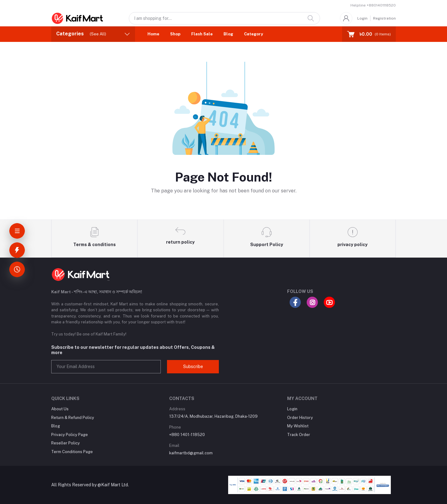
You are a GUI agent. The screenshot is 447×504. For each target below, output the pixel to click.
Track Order (299, 435)
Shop (175, 34)
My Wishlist (298, 426)
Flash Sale (202, 34)
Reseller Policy (65, 443)
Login (362, 18)
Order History (300, 418)
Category (253, 34)
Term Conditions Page (72, 452)
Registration (384, 18)
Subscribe (193, 367)
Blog (228, 34)
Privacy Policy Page (70, 435)
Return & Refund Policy (73, 418)
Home (153, 34)
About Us (60, 409)
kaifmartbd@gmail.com (191, 453)
